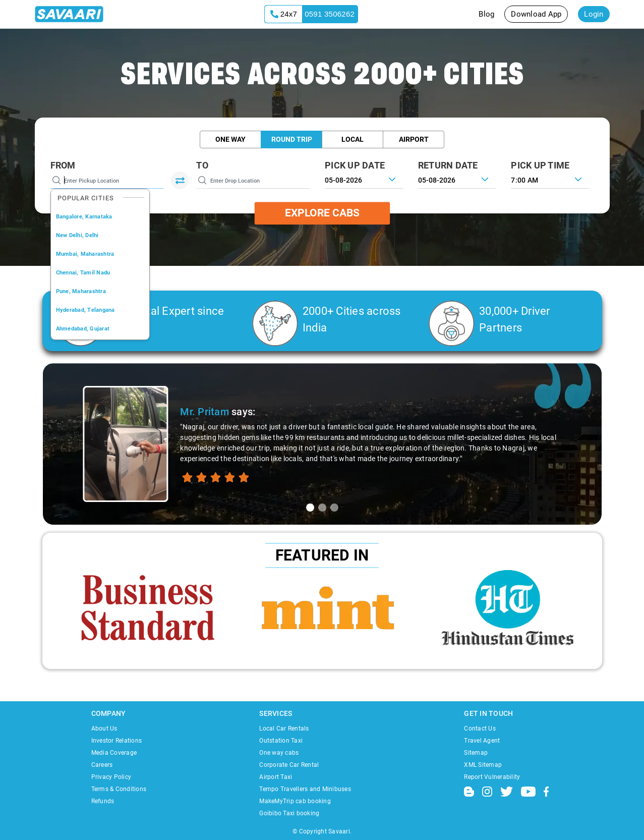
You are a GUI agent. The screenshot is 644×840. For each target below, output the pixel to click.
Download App (536, 14)
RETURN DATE (448, 165)
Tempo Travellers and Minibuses (305, 789)
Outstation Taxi (281, 741)
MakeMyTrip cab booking (295, 801)
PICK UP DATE (355, 165)
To (202, 165)
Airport (414, 139)
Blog (486, 14)
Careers (102, 765)
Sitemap (476, 753)
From (63, 165)
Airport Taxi (276, 777)
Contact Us (480, 729)
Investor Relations (117, 741)
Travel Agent (482, 741)
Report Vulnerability (492, 777)
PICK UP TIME (540, 165)
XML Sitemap (483, 765)
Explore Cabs (322, 213)
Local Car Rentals (284, 729)
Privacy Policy (111, 777)
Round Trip (292, 139)
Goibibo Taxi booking (289, 813)
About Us (104, 729)
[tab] (310, 508)
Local (353, 139)
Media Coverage (114, 753)
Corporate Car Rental (289, 765)
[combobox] (550, 179)
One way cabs (279, 753)
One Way (230, 139)
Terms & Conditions (119, 789)
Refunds (103, 801)
